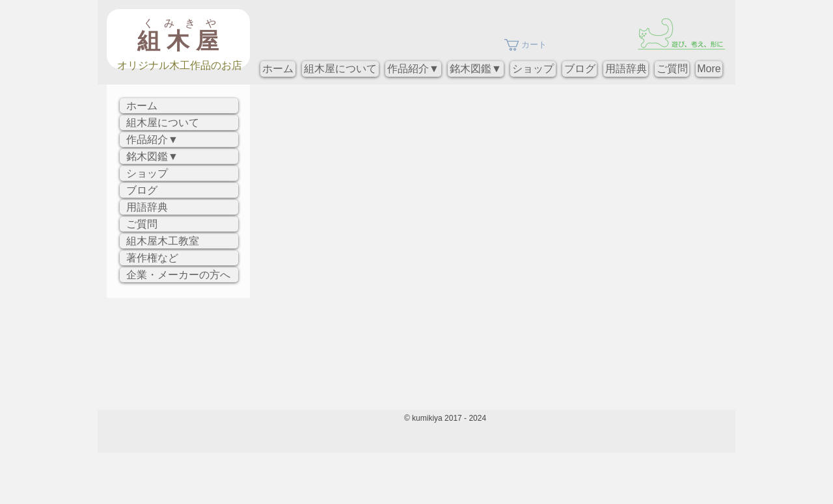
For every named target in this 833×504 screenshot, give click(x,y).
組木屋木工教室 (163, 241)
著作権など (152, 258)
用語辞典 (147, 207)
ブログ (142, 190)
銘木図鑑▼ (152, 156)
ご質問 (142, 224)
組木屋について (163, 123)
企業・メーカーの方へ (178, 275)
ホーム (142, 106)
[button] (532, 45)
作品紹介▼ (152, 139)
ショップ (147, 173)
